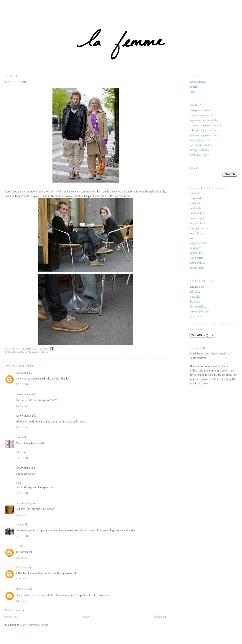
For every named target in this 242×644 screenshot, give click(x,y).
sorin (19, 525)
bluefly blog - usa (199, 140)
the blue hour (197, 268)
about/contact (197, 82)
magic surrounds (199, 243)
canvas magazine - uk (202, 115)
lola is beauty (197, 233)
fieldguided (196, 208)
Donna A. (21, 589)
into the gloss (197, 223)
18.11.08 (22, 558)
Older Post (160, 617)
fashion (21, 352)
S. (17, 546)
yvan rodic (196, 316)
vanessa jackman (199, 311)
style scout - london (201, 145)
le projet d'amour (199, 228)
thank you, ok (197, 263)
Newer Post (12, 617)
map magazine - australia (204, 120)
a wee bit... (196, 193)
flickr (193, 92)
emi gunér (195, 203)
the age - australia (200, 150)
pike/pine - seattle (200, 110)
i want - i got (197, 218)
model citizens (38, 352)
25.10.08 (22, 515)
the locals (195, 302)
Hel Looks (56, 192)
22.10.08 (22, 493)
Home (86, 617)
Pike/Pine (27, 196)
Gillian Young (24, 503)
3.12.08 (21, 579)
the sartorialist (198, 307)
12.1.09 (21, 601)
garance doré (197, 287)
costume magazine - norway (205, 125)
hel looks (195, 292)
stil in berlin (196, 258)
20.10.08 (22, 458)
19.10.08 (22, 406)
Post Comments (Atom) (34, 625)
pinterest (194, 87)
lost (192, 238)
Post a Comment (15, 610)
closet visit (196, 198)
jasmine (20, 373)
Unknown (21, 567)
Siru (18, 437)
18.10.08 (22, 384)
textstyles (195, 297)
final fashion (197, 213)
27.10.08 (22, 536)
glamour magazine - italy (204, 135)
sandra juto (196, 253)
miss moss (195, 248)
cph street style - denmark (204, 130)
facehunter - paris (199, 155)
